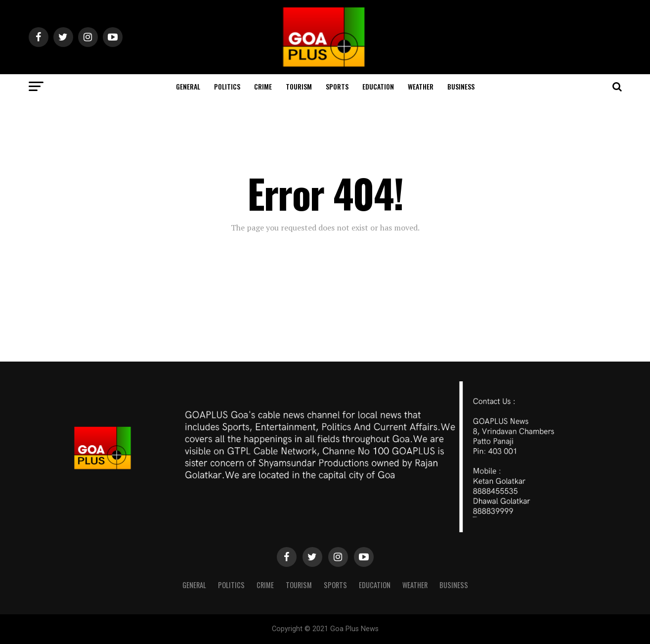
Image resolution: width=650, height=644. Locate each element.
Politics (227, 86)
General (188, 86)
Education (378, 86)
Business (461, 86)
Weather (421, 86)
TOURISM (299, 86)
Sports (337, 86)
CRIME (263, 86)
